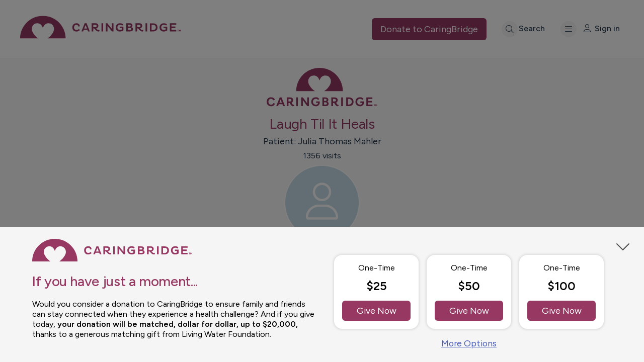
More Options (469, 343)
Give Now (377, 310)
